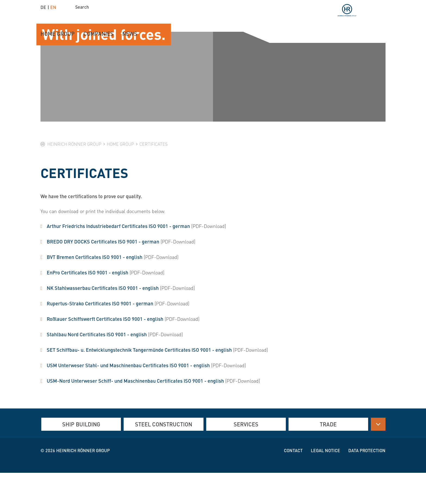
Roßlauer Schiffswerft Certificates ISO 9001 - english (105, 349)
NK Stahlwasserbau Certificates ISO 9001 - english (103, 318)
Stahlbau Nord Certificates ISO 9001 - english (97, 365)
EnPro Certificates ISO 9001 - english (87, 303)
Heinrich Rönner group (83, 482)
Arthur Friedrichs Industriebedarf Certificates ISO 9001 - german (118, 257)
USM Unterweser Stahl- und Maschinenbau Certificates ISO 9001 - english (128, 396)
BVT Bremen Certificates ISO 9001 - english (95, 288)
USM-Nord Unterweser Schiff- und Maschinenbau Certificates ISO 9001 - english (135, 411)
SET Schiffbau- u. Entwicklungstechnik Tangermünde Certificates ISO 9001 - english (139, 380)
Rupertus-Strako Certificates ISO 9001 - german (100, 334)
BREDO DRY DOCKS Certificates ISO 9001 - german (103, 272)
